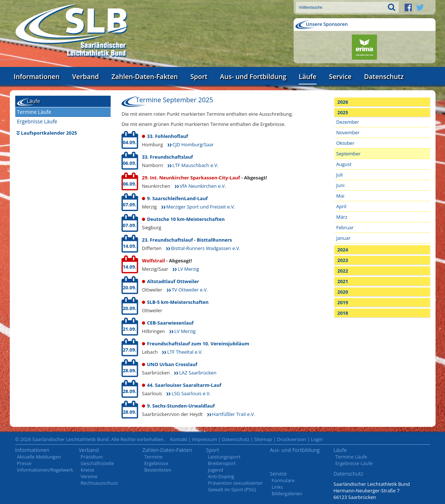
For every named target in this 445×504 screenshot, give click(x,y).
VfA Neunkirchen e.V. (203, 186)
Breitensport (222, 463)
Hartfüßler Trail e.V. (234, 414)
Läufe (308, 76)
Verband (86, 76)
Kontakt (179, 439)
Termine (154, 457)
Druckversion (291, 439)
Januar (343, 238)
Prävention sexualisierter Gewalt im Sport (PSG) (236, 486)
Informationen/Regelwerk (45, 470)
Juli (339, 175)
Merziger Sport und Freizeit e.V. (201, 207)
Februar (345, 227)
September (348, 154)
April (341, 206)
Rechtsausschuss (100, 483)
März (342, 217)
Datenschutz (384, 76)
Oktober (345, 143)
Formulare (283, 480)
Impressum (205, 439)
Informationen (37, 76)
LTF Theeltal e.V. (185, 352)
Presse (24, 463)
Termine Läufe (34, 112)
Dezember (348, 122)
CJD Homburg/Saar (193, 144)
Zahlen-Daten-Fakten (144, 76)
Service (340, 76)
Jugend (216, 470)
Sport (199, 76)
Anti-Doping (221, 476)
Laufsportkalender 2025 (49, 133)
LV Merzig (188, 269)
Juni (340, 185)
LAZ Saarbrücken (198, 373)
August (344, 164)
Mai (340, 196)
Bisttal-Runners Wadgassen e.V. (206, 248)
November (348, 132)
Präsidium (92, 457)
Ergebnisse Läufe (37, 121)
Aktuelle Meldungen (39, 457)
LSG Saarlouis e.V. (191, 393)
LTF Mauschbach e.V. (195, 165)
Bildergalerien (287, 493)
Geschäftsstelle (98, 463)
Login (317, 439)
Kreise (88, 470)
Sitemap (263, 439)
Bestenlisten (158, 470)
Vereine (89, 476)
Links (277, 487)
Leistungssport (224, 457)
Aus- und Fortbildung (253, 76)
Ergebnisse (156, 463)
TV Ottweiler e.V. (190, 290)
